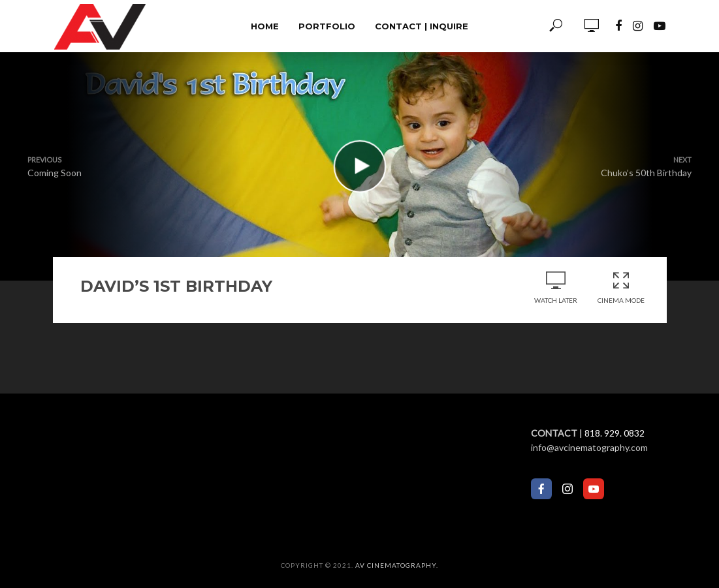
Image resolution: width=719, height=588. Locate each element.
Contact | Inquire (422, 26)
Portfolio (327, 26)
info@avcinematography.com (589, 447)
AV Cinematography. (397, 565)
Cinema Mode (621, 287)
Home (265, 26)
